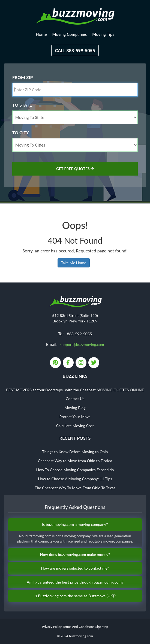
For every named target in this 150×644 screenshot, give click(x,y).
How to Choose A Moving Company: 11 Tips (75, 479)
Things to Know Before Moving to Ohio (75, 452)
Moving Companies (69, 34)
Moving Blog (75, 408)
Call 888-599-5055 (75, 50)
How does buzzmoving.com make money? (75, 554)
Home (41, 34)
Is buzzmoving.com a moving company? (75, 524)
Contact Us (75, 399)
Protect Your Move (75, 417)
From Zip (22, 77)
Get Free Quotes (75, 169)
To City (21, 132)
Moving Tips (103, 34)
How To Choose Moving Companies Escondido (75, 470)
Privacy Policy (52, 627)
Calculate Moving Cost (75, 426)
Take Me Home (74, 263)
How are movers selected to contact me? (75, 568)
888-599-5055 (80, 334)
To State (22, 105)
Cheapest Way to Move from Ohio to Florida (75, 461)
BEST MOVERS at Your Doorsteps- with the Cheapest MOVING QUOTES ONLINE (75, 390)
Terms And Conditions (79, 627)
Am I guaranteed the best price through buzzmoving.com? (75, 582)
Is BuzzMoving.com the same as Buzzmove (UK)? (75, 596)
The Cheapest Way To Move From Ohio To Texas (75, 488)
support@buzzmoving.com (82, 344)
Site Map (102, 627)
